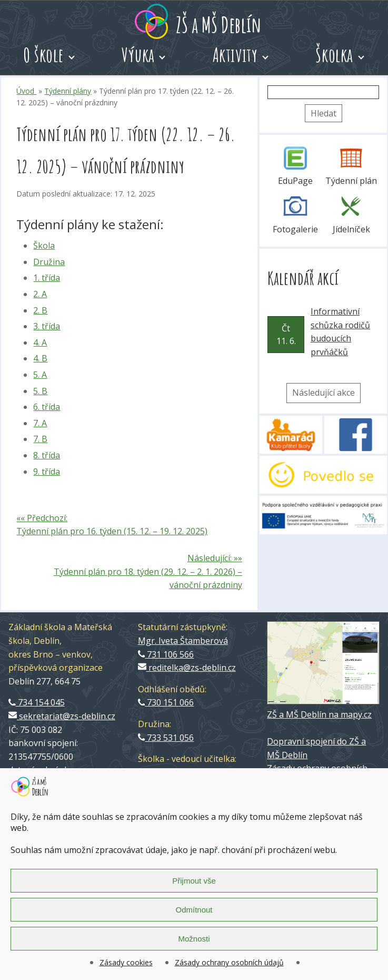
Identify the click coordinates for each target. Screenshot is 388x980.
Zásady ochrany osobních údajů (229, 962)
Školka (334, 55)
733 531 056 (166, 738)
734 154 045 (37, 702)
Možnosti (194, 939)
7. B (40, 439)
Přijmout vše (194, 881)
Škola (44, 246)
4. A (40, 342)
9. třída (47, 472)
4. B (40, 358)
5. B (40, 391)
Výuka (138, 55)
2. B (40, 310)
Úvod (26, 91)
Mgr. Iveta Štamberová (183, 641)
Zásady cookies (126, 962)
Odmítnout (194, 910)
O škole (43, 55)
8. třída (47, 455)
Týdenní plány (68, 91)
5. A (40, 375)
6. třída (47, 407)
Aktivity (235, 55)
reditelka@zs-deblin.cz (187, 668)
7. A (40, 423)
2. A (40, 294)
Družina (49, 262)
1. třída (47, 278)
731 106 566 (166, 654)
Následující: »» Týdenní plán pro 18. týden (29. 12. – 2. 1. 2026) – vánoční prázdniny (148, 571)
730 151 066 (166, 702)
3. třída (47, 326)
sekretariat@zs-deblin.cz (62, 716)
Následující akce (324, 393)
